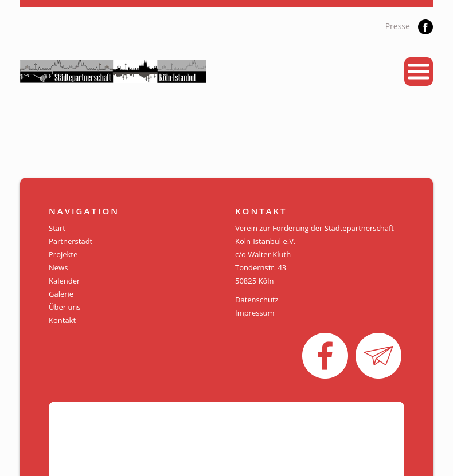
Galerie (61, 294)
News (58, 267)
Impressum (255, 313)
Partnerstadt (71, 241)
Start (57, 228)
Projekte (63, 254)
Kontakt (62, 320)
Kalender (64, 281)
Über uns (65, 307)
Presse (398, 26)
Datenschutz (257, 300)
